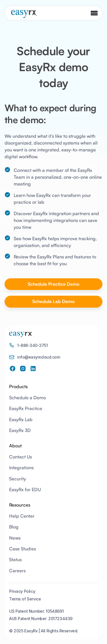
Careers (17, 571)
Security (18, 479)
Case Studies (23, 549)
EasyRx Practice (26, 408)
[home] (22, 14)
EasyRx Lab (21, 419)
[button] (94, 13)
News (15, 538)
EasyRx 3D (20, 430)
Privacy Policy (22, 591)
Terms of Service (25, 599)
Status (15, 559)
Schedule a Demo (28, 398)
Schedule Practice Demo (54, 284)
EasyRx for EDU (25, 489)
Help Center (22, 516)
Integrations (21, 468)
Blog (14, 527)
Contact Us (21, 457)
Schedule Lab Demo (53, 301)
